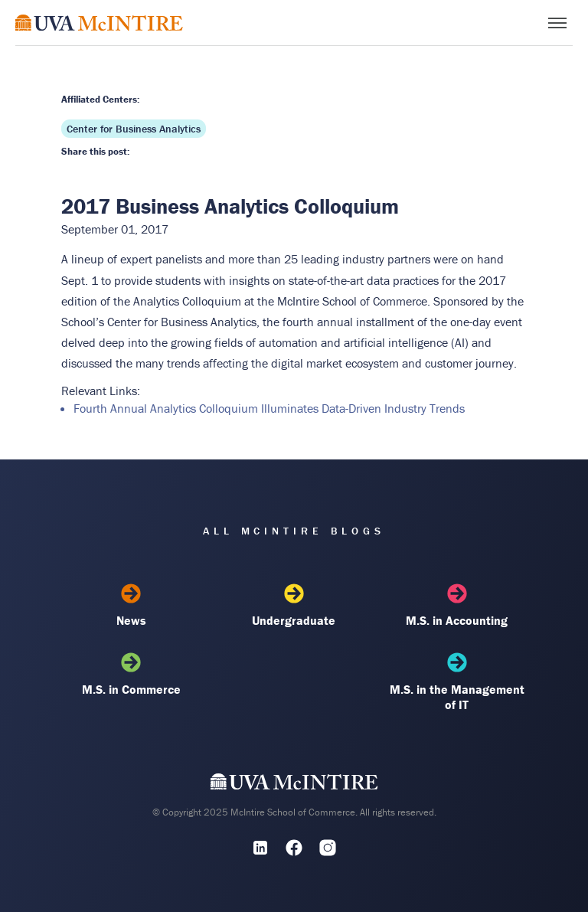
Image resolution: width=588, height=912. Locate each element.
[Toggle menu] (557, 23)
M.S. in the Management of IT (457, 682)
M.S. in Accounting (457, 606)
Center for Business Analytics (134, 129)
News (131, 606)
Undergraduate (294, 606)
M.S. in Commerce (131, 675)
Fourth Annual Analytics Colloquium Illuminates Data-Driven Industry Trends (269, 408)
